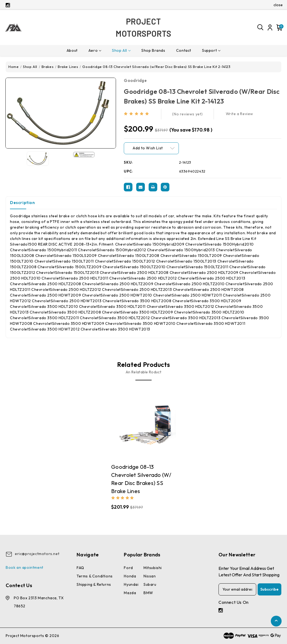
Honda (130, 576)
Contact (184, 50)
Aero (95, 50)
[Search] (261, 27)
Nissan (150, 576)
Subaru (150, 584)
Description (23, 203)
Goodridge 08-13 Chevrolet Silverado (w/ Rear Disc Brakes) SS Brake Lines (141, 479)
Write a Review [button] (240, 114)
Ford (128, 568)
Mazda (130, 593)
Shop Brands (153, 50)
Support (211, 50)
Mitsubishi (153, 568)
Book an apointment (25, 567)
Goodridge (135, 80)
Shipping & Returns (94, 584)
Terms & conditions (95, 576)
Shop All (121, 50)
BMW (148, 593)
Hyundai (131, 584)
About (72, 50)
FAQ (80, 568)
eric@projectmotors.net (37, 554)
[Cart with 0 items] (279, 27)
